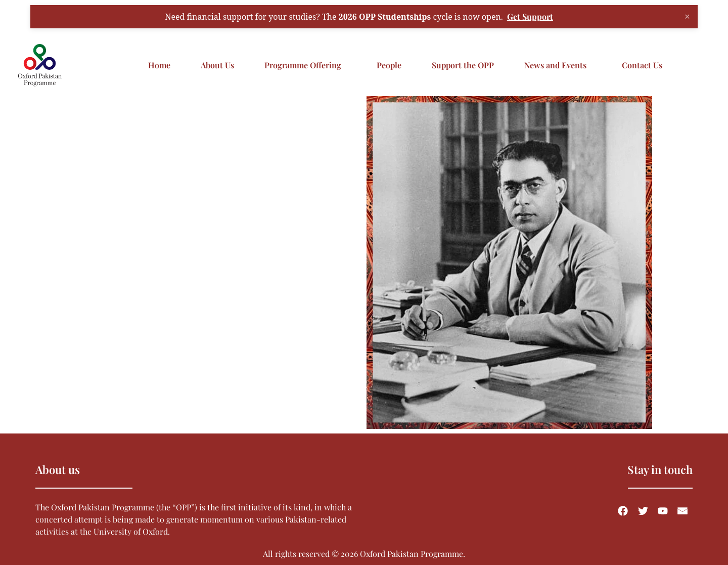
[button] (305, 65)
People (389, 65)
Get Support (530, 16)
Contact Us (642, 65)
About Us (217, 65)
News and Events (555, 65)
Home (159, 65)
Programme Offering (303, 65)
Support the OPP (463, 65)
